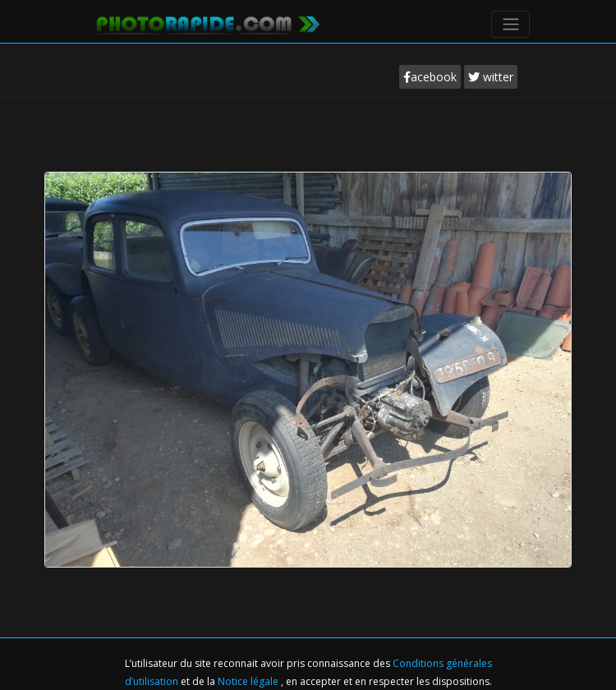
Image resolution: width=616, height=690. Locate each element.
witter (491, 77)
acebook (430, 77)
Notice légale (249, 681)
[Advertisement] (308, 147)
